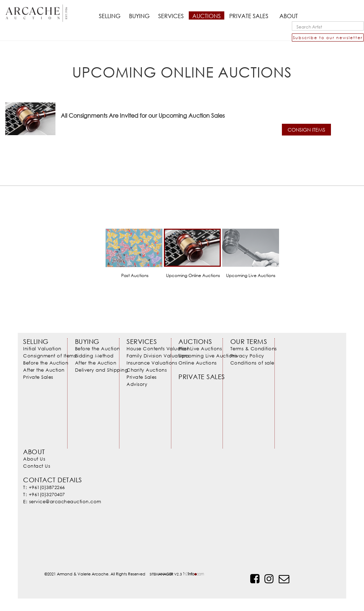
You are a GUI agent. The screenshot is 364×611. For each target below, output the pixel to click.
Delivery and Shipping (102, 370)
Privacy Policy (247, 356)
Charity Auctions (147, 370)
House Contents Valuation (158, 349)
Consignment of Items (49, 356)
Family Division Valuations (158, 356)
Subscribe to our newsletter (328, 38)
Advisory (137, 384)
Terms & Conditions (254, 349)
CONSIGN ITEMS (306, 130)
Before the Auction (46, 363)
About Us (34, 459)
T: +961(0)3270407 (44, 494)
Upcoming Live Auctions (208, 356)
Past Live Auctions (200, 349)
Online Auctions (198, 363)
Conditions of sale (252, 363)
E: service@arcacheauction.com (62, 501)
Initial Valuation (42, 349)
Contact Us (37, 466)
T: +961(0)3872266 (44, 487)
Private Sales (38, 377)
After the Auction (44, 370)
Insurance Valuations (152, 363)
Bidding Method (94, 356)
